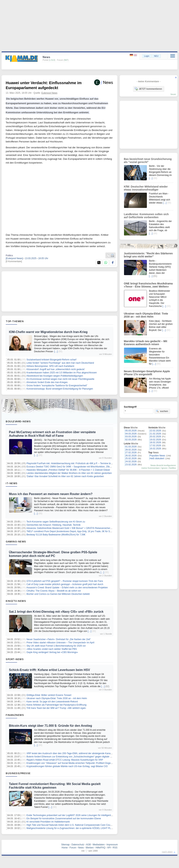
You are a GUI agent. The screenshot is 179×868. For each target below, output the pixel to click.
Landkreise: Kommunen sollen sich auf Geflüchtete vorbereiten (146, 216)
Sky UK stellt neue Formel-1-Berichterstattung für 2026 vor (56, 646)
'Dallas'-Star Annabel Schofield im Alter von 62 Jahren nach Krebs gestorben (65, 476)
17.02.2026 (155, 446)
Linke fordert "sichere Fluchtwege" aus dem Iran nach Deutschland (60, 363)
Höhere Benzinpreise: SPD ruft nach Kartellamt (50, 366)
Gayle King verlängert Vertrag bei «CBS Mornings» (52, 652)
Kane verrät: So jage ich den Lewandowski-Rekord (52, 702)
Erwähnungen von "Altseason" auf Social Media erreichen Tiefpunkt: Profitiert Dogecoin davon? (75, 763)
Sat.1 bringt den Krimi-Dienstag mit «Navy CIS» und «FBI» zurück (56, 612)
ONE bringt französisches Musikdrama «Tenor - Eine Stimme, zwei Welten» (148, 285)
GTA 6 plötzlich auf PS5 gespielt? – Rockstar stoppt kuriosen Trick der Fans (65, 581)
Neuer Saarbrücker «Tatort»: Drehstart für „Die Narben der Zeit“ (58, 639)
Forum (73, 848)
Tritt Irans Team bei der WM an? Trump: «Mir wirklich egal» (56, 708)
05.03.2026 (131, 431)
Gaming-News (16, 541)
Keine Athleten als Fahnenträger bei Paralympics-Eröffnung (56, 705)
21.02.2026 (155, 434)
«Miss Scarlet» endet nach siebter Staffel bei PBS (52, 649)
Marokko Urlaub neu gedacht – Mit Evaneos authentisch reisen (146, 343)
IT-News (12, 483)
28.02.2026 (131, 450)
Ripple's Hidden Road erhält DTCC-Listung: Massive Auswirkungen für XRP (65, 760)
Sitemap (65, 845)
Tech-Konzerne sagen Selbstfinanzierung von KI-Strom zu (56, 522)
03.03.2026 (131, 437)
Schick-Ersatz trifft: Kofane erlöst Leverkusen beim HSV (49, 670)
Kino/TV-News (16, 601)
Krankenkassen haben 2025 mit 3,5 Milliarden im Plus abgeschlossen (62, 373)
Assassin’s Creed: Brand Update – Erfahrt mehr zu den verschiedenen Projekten (67, 588)
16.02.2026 (155, 449)
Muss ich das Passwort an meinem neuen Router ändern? (51, 494)
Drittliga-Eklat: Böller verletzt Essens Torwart (49, 695)
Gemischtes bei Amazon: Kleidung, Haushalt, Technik (53, 525)
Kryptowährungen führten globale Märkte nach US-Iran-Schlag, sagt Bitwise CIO (67, 766)
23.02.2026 (131, 465)
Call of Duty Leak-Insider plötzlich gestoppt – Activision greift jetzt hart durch (65, 584)
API (109, 848)
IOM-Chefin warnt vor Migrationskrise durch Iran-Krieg (48, 332)
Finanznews (15, 715)
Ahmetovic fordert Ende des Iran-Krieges (47, 382)
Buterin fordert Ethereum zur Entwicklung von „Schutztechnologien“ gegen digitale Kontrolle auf (75, 757)
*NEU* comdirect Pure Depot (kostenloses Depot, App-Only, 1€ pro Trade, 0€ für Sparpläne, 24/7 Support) (80, 531)
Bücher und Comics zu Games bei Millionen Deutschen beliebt (58, 594)
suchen (162, 411)
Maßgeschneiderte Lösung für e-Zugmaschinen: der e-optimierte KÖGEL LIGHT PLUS (70, 828)
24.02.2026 (131, 462)
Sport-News (15, 659)
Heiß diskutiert (157, 458)
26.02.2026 (131, 456)
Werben (90, 848)
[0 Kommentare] (14, 261)
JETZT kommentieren (148, 89)
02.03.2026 (131, 440)
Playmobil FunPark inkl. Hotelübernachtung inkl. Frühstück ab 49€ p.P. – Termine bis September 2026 (78, 463)
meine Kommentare (150, 468)
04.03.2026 (131, 434)
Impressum (112, 845)
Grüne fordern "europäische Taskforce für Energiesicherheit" (57, 386)
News (81, 848)
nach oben (167, 852)
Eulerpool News (49, 93)
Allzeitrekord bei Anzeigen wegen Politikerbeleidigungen (55, 376)
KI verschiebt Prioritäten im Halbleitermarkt (48, 822)
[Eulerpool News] (14, 258)
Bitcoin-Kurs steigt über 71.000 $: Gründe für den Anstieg (51, 726)
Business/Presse (18, 773)
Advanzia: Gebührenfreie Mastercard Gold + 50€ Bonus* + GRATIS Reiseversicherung (70, 528)
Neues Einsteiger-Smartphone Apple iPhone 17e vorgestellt (147, 373)
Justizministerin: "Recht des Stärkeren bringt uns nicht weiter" (148, 255)
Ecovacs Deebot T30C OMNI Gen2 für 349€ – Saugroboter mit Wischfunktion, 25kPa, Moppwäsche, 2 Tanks (81, 467)
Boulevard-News (18, 421)
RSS (115, 848)
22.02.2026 (155, 431)
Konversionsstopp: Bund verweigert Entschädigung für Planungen (60, 389)
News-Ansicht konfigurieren (163, 465)
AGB (88, 845)
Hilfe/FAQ (100, 848)
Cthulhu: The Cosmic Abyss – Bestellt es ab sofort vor (54, 591)
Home (65, 848)
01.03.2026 (131, 447)
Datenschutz (78, 845)
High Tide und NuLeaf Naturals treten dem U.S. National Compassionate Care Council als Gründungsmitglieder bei (85, 825)
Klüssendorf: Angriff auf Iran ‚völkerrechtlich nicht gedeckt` (56, 369)
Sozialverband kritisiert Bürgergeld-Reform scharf (51, 360)
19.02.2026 (155, 440)
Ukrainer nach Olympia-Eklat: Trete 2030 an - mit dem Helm (57, 698)
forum (173, 94)
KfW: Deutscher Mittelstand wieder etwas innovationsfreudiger (146, 188)
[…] (56, 351)
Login (147, 56)
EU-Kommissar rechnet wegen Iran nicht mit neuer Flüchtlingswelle (60, 379)
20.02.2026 (155, 437)
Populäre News (157, 456)
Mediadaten (99, 845)
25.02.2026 (131, 458)
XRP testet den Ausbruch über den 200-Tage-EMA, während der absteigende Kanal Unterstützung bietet (79, 753)
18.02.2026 (155, 442)
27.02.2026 (131, 453)
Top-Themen (15, 321)
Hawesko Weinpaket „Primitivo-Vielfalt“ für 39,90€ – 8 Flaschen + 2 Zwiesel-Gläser (68, 470)
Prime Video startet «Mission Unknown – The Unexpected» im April (60, 643)
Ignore (164, 468)
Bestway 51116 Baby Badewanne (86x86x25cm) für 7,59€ (56, 535)
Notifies (172, 468)
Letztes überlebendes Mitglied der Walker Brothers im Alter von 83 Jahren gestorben (69, 473)
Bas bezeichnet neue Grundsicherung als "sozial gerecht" (148, 161)
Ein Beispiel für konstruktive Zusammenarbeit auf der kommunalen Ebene (64, 818)
